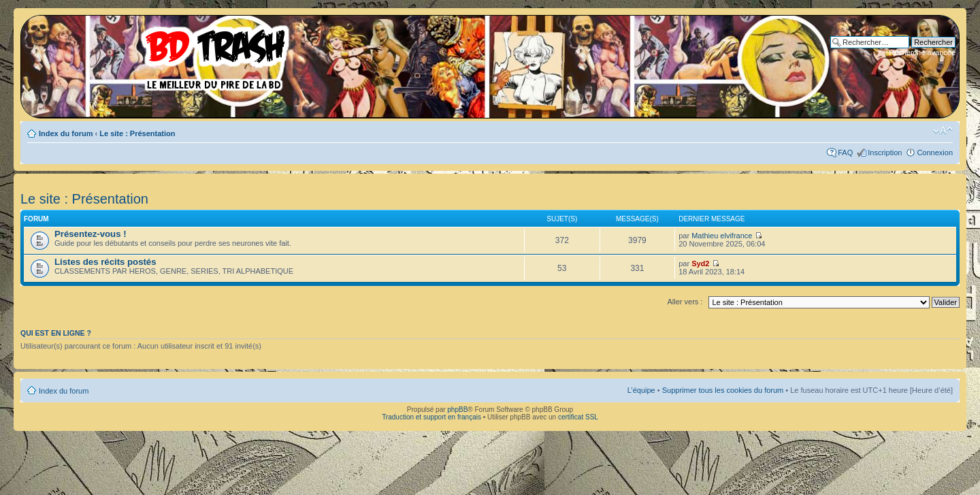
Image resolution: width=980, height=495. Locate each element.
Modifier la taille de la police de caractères (943, 131)
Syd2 (700, 264)
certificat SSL (578, 417)
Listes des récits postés (105, 262)
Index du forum (66, 133)
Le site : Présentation (137, 133)
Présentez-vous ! (91, 234)
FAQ (845, 153)
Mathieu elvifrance (722, 236)
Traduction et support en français (431, 417)
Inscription (885, 153)
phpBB (457, 410)
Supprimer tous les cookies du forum (723, 390)
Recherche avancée (922, 52)
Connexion (935, 153)
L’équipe (641, 390)
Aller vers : (685, 302)
